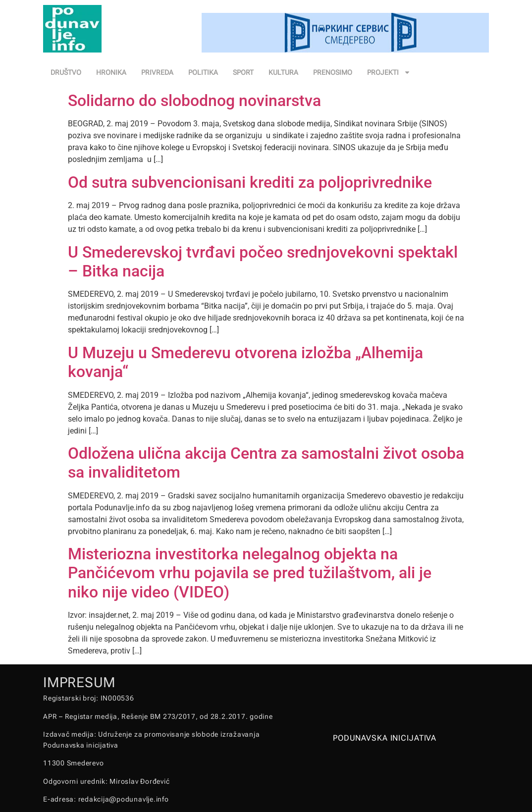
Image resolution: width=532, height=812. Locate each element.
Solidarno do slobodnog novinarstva (194, 101)
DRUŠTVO (66, 72)
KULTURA (283, 72)
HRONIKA (111, 72)
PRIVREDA (157, 72)
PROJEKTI (389, 72)
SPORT (243, 72)
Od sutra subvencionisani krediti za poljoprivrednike (250, 182)
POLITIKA (203, 72)
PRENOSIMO (333, 72)
